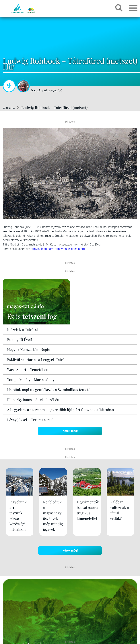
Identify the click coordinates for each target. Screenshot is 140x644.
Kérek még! (70, 431)
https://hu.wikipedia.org (70, 249)
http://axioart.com (42, 249)
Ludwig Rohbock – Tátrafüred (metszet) (54, 107)
